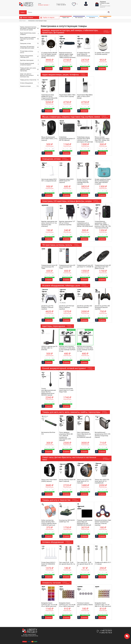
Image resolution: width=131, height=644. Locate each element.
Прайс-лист (66, 18)
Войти (105, 18)
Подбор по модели (48, 18)
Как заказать (79, 18)
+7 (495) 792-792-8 (106, 633)
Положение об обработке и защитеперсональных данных (30, 639)
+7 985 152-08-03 (61, 5)
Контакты (92, 18)
